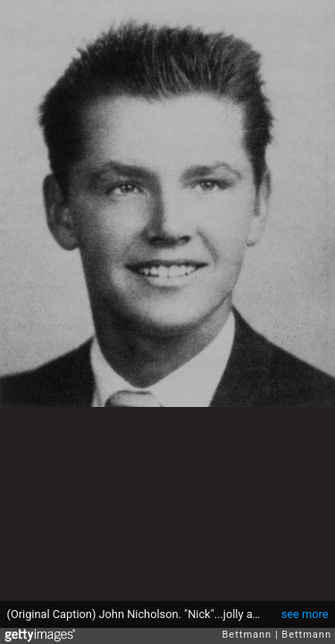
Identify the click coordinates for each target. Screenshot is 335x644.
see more (305, 614)
